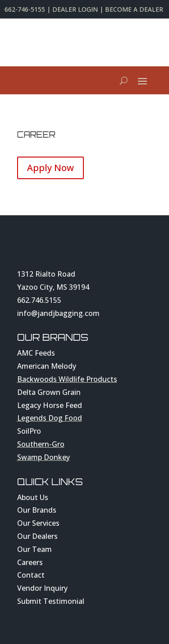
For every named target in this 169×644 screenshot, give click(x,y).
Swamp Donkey (43, 457)
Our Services (38, 523)
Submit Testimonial (51, 601)
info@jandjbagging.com (58, 313)
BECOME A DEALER (134, 9)
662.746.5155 (39, 300)
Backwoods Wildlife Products (67, 379)
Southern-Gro (41, 444)
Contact (31, 575)
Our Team (34, 549)
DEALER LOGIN (75, 9)
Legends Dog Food (50, 418)
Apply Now (50, 168)
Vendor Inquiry (42, 588)
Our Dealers (37, 536)
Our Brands (37, 510)
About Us (33, 497)
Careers (30, 562)
